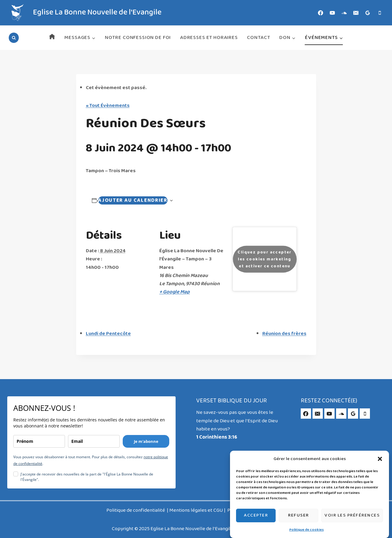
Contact (258, 38)
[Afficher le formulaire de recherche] (14, 38)
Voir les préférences (352, 515)
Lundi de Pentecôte (108, 334)
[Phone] (380, 13)
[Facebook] (321, 13)
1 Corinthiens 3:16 (217, 437)
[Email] (356, 13)
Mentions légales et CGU (196, 510)
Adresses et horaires (209, 38)
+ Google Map (175, 292)
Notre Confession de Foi (138, 38)
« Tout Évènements (108, 106)
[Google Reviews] (368, 13)
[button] (380, 459)
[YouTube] (332, 13)
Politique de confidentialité (136, 510)
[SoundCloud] (344, 13)
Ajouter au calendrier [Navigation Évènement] (133, 200)
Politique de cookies (306, 530)
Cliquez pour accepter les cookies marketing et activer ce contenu (264, 259)
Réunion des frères (284, 334)
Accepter (256, 515)
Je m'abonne (146, 441)
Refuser (298, 515)
